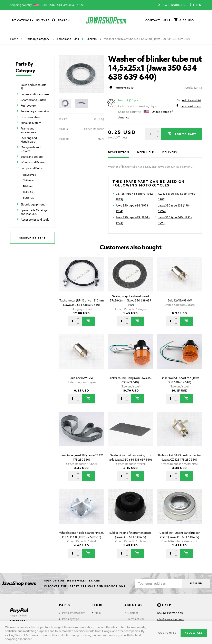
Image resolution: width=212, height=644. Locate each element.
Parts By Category (38, 39)
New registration (171, 5)
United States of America (57, 5)
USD (82, 5)
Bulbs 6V (28, 192)
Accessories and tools (35, 219)
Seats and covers (32, 157)
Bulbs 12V (29, 198)
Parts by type (71, 619)
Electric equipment (33, 204)
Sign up (195, 583)
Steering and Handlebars (29, 140)
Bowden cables (31, 117)
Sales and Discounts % (33, 86)
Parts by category (74, 613)
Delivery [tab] (170, 152)
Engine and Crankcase (35, 94)
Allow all (194, 633)
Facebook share (191, 106)
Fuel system (29, 105)
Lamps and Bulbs (68, 39)
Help (167, 20)
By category (23, 20)
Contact (153, 20)
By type (43, 20)
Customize (167, 633)
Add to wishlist (192, 100)
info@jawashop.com (170, 619)
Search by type (32, 238)
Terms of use (136, 619)
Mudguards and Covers (31, 149)
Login (195, 5)
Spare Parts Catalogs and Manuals (34, 212)
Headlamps (29, 175)
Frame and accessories (28, 130)
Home (14, 39)
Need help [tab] (146, 152)
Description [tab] (119, 152)
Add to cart (185, 134)
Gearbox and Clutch (33, 100)
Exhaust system (31, 123)
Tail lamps (29, 180)
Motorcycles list (122, 88)
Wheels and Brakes (33, 162)
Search (61, 20)
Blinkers (91, 39)
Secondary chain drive (35, 111)
